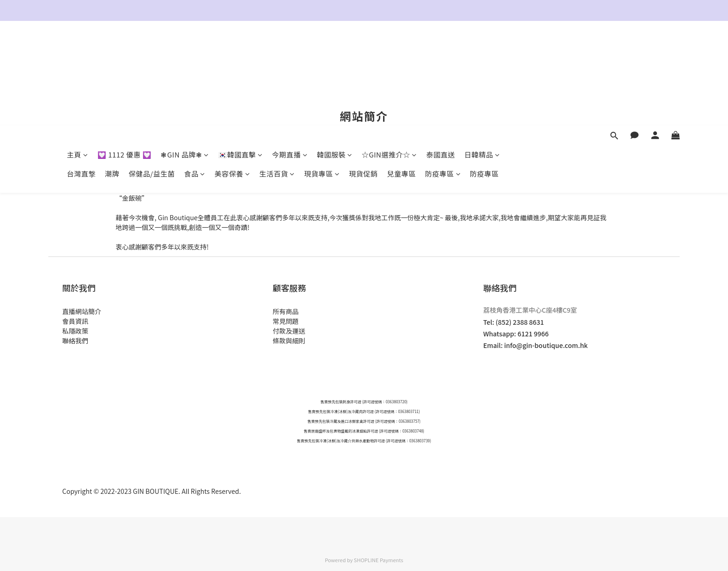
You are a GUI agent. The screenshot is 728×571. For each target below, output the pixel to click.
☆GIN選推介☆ (389, 50)
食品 (195, 69)
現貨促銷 (363, 69)
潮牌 (112, 69)
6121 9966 (533, 334)
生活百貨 (277, 69)
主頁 (78, 50)
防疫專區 (443, 69)
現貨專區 (322, 69)
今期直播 (290, 50)
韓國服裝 (335, 50)
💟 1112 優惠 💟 (125, 50)
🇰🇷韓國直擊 (240, 50)
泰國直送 (441, 50)
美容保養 (232, 69)
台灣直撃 (81, 69)
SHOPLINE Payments (378, 560)
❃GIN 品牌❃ (185, 50)
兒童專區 (402, 69)
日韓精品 (482, 50)
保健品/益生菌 (152, 69)
